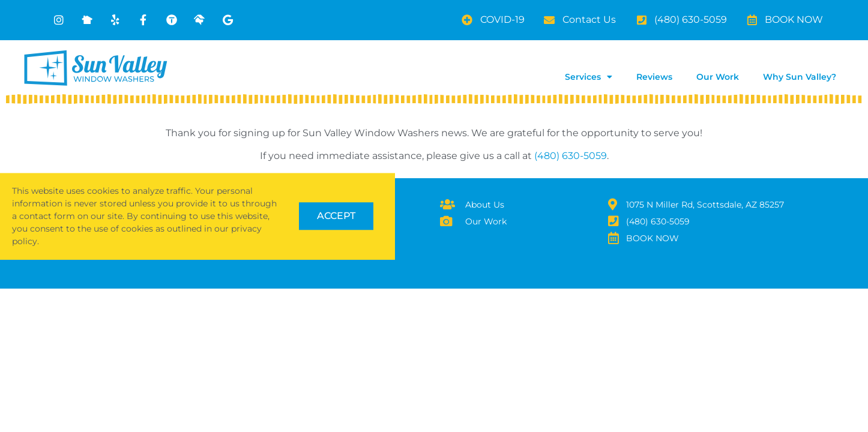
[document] (434, 216)
